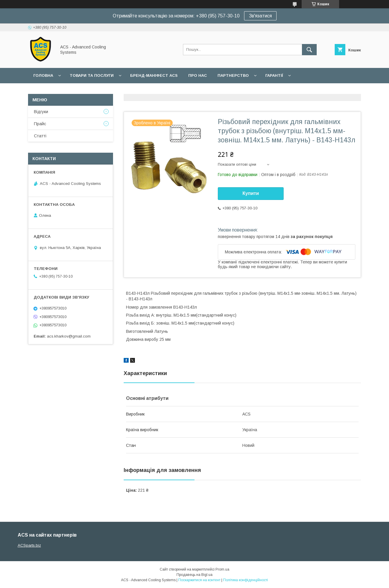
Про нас (198, 75)
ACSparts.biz (29, 545)
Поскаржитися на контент (199, 580)
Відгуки (41, 112)
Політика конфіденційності (246, 580)
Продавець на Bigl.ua (194, 575)
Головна (43, 75)
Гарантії (274, 75)
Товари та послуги (92, 75)
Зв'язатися (260, 16)
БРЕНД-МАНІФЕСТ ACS (154, 75)
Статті (40, 136)
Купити (251, 193)
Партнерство (233, 75)
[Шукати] (309, 50)
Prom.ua (222, 569)
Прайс (40, 124)
